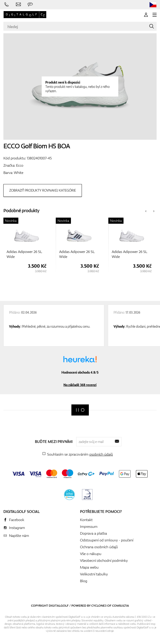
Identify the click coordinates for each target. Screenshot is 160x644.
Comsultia (121, 606)
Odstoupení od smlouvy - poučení (107, 540)
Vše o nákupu (91, 554)
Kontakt (86, 520)
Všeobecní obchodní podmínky (104, 560)
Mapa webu (89, 567)
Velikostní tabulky (94, 574)
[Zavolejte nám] (7, 5)
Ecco (20, 165)
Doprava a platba (93, 533)
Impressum (89, 526)
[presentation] (146, 211)
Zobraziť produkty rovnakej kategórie (43, 190)
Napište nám (19, 536)
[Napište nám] (18, 5)
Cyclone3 (99, 606)
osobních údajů (101, 454)
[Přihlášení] (146, 15)
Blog (84, 581)
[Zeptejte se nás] (30, 5)
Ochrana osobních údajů (99, 547)
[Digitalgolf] (80, 410)
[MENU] (155, 15)
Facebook (17, 520)
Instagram (17, 528)
